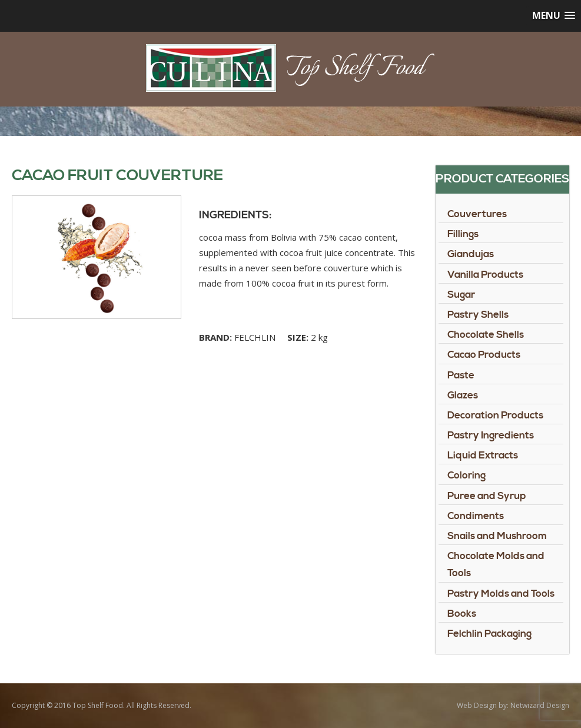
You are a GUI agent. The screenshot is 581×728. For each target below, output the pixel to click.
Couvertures (477, 214)
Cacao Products (484, 355)
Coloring (467, 476)
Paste (461, 375)
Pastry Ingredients (491, 436)
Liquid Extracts (483, 456)
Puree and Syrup (487, 496)
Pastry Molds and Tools (501, 594)
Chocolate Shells (486, 335)
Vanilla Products (485, 275)
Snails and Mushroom (497, 536)
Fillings (463, 234)
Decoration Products (495, 415)
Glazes (463, 395)
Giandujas (471, 254)
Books (462, 614)
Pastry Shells (478, 315)
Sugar (461, 295)
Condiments (476, 516)
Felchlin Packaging (489, 634)
